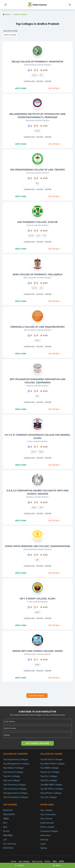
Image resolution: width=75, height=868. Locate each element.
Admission (45, 835)
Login (43, 844)
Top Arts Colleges (12, 776)
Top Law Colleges (12, 780)
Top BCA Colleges (49, 780)
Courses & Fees (29, 81)
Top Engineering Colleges (16, 759)
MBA (55, 861)
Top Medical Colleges (14, 768)
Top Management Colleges (16, 764)
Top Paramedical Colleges (16, 797)
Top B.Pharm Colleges (51, 793)
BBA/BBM (8, 835)
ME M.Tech (8, 848)
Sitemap (44, 839)
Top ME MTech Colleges (52, 789)
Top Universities (48, 814)
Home (6, 14)
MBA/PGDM (9, 814)
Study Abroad (47, 823)
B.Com (6, 831)
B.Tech (48, 861)
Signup (44, 848)
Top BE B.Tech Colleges (51, 759)
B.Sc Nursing (9, 844)
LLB (5, 839)
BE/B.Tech (8, 810)
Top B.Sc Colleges (49, 776)
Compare (48, 81)
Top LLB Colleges (49, 797)
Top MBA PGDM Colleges (52, 764)
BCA (5, 827)
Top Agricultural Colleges (15, 793)
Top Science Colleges (13, 772)
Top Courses (46, 819)
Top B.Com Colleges (50, 772)
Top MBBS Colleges (50, 768)
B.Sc (5, 823)
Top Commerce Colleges (15, 789)
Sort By (19, 865)
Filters (57, 865)
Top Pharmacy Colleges (15, 785)
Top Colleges (47, 810)
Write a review (47, 827)
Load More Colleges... (37, 696)
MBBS (6, 819)
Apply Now (21, 88)
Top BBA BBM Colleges (51, 785)
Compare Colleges (49, 831)
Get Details (54, 88)
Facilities (40, 81)
